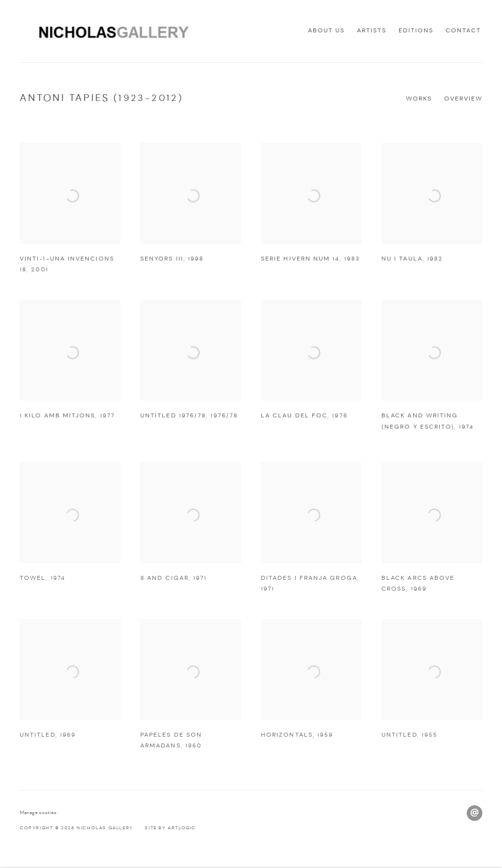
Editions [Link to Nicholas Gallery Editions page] (416, 31)
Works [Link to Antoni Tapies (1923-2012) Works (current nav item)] (419, 99)
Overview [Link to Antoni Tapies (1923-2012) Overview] (463, 99)
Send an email (475, 813)
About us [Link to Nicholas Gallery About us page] (326, 31)
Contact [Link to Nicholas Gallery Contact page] (463, 31)
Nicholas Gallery (108, 31)
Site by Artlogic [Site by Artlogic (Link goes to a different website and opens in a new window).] (170, 828)
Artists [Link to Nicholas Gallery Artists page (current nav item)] (372, 31)
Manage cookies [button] (38, 813)
